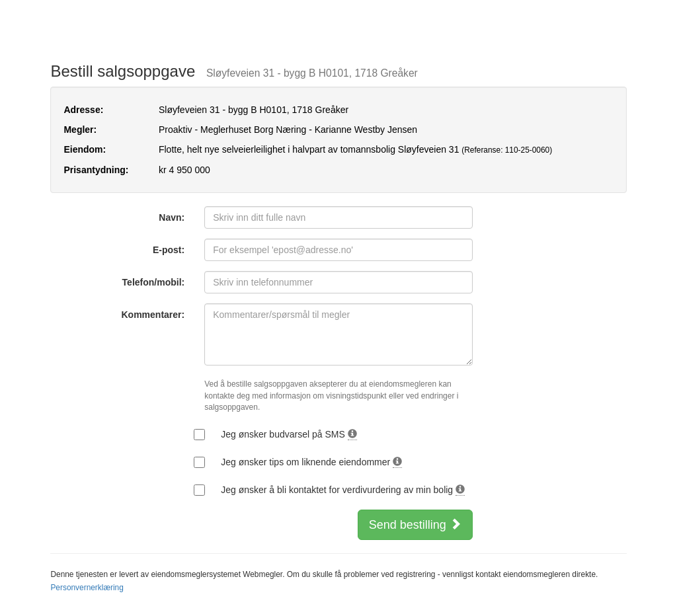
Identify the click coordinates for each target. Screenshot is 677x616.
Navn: (172, 217)
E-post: (169, 250)
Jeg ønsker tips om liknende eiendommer (311, 462)
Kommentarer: (153, 315)
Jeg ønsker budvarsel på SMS (289, 435)
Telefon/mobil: (154, 282)
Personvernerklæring (87, 588)
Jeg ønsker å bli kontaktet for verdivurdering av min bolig (343, 490)
